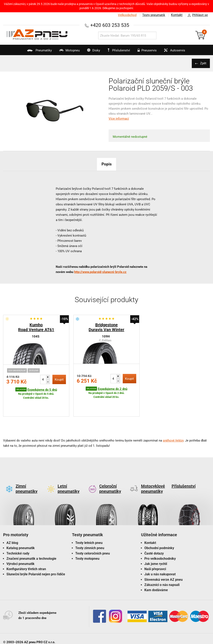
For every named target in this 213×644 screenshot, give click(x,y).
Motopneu (61, 52)
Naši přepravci (155, 549)
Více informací (119, 119)
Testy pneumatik (153, 15)
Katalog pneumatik (21, 528)
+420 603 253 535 (110, 25)
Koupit (59, 380)
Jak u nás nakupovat (160, 555)
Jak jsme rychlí (156, 544)
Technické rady (18, 534)
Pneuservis (150, 52)
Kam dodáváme (156, 570)
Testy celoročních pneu (93, 534)
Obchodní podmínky (159, 528)
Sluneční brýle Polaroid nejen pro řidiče (36, 555)
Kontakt (176, 15)
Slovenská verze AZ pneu (163, 560)
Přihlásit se (197, 15)
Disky (89, 52)
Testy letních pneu (89, 523)
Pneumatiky (27, 52)
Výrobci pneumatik (20, 544)
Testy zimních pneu (90, 528)
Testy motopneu (87, 539)
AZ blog (12, 523)
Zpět (203, 63)
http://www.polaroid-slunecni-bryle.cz (100, 272)
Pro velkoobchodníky (160, 539)
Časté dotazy (154, 534)
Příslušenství (121, 50)
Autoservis (182, 52)
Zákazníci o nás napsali (162, 565)
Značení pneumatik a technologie (31, 539)
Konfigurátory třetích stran (26, 549)
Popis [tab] (106, 164)
